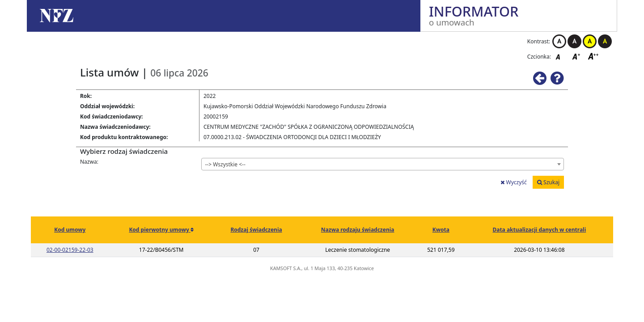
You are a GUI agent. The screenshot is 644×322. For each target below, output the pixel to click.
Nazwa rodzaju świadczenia (358, 230)
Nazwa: (89, 162)
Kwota (441, 230)
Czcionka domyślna (560, 56)
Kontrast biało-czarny (559, 41)
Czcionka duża (593, 56)
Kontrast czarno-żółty (605, 41)
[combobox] (383, 164)
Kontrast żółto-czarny (590, 41)
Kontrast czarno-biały (574, 41)
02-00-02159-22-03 (70, 250)
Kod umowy (70, 230)
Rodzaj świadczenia (256, 230)
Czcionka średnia (577, 56)
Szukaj (548, 182)
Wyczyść (513, 182)
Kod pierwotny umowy (160, 230)
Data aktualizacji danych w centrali (539, 230)
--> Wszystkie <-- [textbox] (225, 164)
